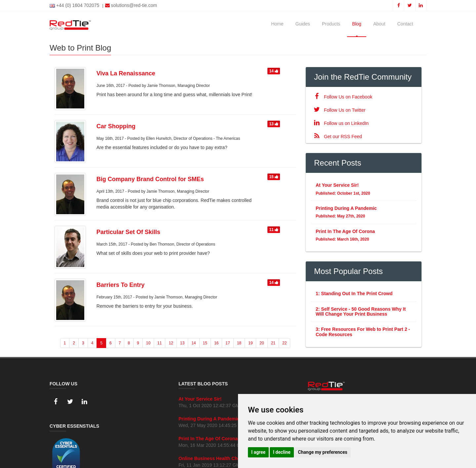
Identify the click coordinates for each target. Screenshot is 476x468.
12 (171, 343)
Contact (405, 24)
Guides (303, 24)
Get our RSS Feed (336, 136)
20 (262, 343)
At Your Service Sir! (200, 399)
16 (216, 343)
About (379, 24)
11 (274, 230)
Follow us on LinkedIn (340, 123)
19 (250, 343)
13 (274, 124)
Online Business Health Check (212, 458)
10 (148, 343)
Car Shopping (116, 126)
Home (277, 24)
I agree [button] (258, 452)
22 (284, 343)
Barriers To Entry (121, 285)
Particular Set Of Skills (128, 232)
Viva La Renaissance (126, 73)
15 (274, 177)
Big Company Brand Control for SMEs (150, 179)
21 (273, 343)
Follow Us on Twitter (338, 110)
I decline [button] (282, 452)
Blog (357, 24)
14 (274, 71)
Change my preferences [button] (322, 452)
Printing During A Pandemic (209, 419)
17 (228, 343)
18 (239, 343)
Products (331, 24)
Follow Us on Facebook (341, 97)
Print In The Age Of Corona (208, 439)
